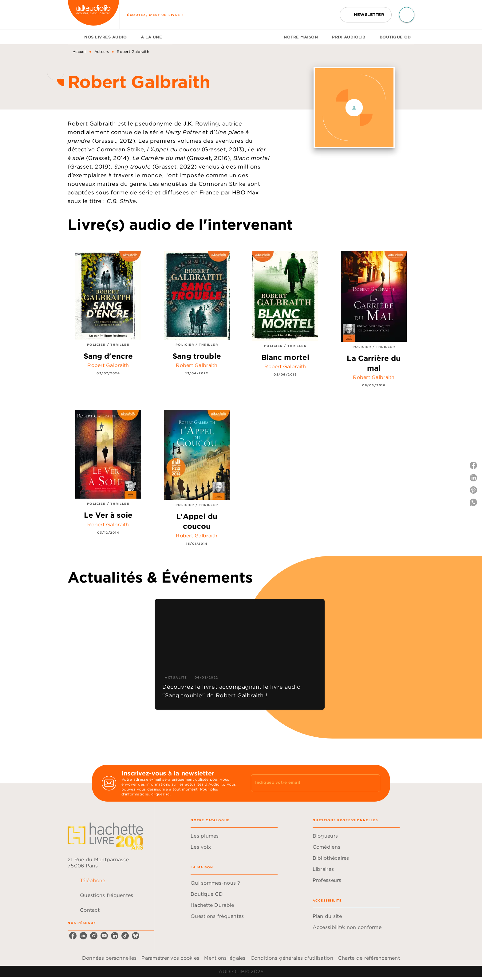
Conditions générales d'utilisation (292, 958)
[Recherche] (407, 15)
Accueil (79, 52)
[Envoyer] (373, 783)
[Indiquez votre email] (308, 783)
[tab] (74, 37)
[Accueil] (93, 15)
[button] (366, 15)
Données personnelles (109, 958)
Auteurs (102, 52)
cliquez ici (161, 794)
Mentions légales (225, 958)
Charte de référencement (369, 958)
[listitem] (73, 936)
